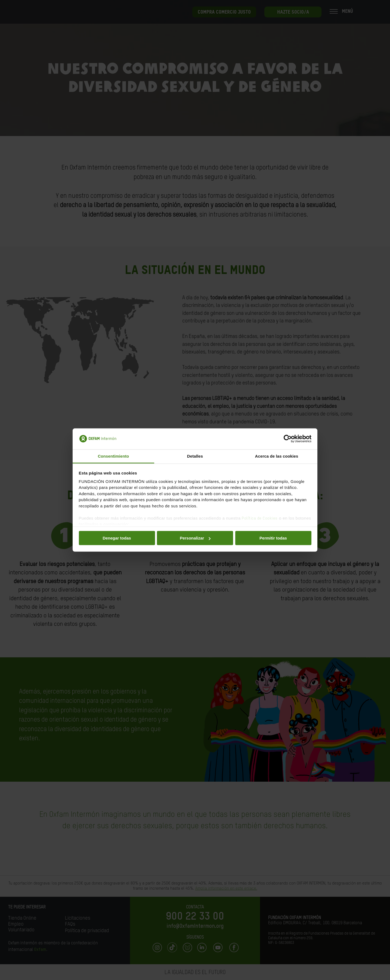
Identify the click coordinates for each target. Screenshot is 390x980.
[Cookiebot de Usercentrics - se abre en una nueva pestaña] (288, 439)
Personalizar (195, 538)
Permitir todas (273, 538)
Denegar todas (117, 538)
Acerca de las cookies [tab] (277, 456)
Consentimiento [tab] (114, 456)
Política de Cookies (260, 518)
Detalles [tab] (195, 456)
